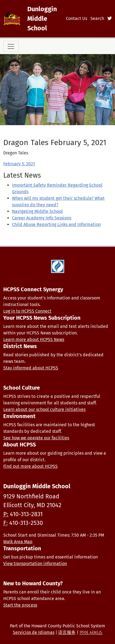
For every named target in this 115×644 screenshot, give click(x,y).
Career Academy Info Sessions (42, 218)
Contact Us (76, 18)
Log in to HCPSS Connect (27, 311)
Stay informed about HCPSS (31, 368)
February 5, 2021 (19, 164)
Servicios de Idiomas (34, 632)
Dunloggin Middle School (42, 19)
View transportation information (35, 564)
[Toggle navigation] (11, 46)
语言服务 (67, 632)
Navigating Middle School (37, 211)
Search (97, 18)
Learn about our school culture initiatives (44, 409)
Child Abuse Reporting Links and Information (56, 224)
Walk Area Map (18, 542)
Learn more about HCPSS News (34, 339)
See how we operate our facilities (36, 438)
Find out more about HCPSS (30, 466)
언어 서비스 (91, 632)
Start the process (20, 605)
